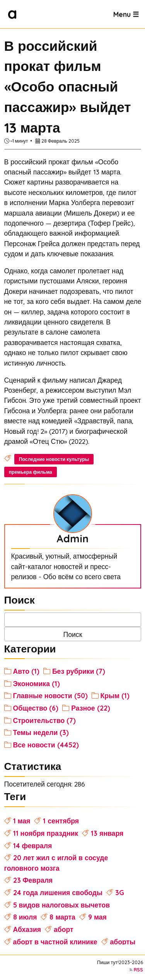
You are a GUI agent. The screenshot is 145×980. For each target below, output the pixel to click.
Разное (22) (90, 708)
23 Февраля (33, 880)
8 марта (62, 917)
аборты (123, 942)
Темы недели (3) (41, 732)
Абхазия (27, 929)
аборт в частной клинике (55, 942)
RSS (138, 970)
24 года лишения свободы (58, 892)
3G (120, 892)
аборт (64, 929)
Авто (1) (26, 671)
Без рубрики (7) (79, 671)
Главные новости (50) (50, 695)
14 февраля (33, 845)
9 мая (97, 917)
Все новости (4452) (46, 745)
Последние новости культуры (54, 459)
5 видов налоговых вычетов (62, 905)
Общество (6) (36, 708)
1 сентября (61, 821)
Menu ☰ (126, 14)
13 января (107, 833)
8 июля (25, 917)
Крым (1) (115, 695)
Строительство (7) (45, 720)
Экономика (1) (37, 683)
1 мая (22, 821)
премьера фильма (31, 472)
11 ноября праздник (46, 833)
